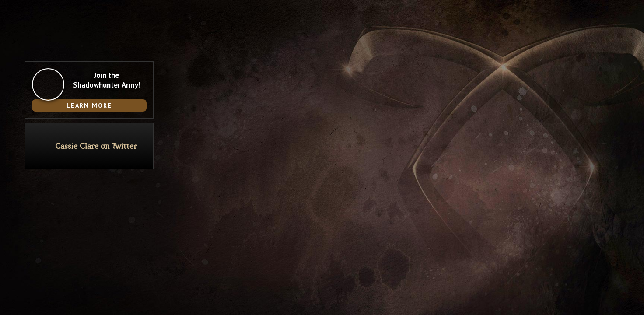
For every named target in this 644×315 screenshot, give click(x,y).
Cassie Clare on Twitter (96, 146)
